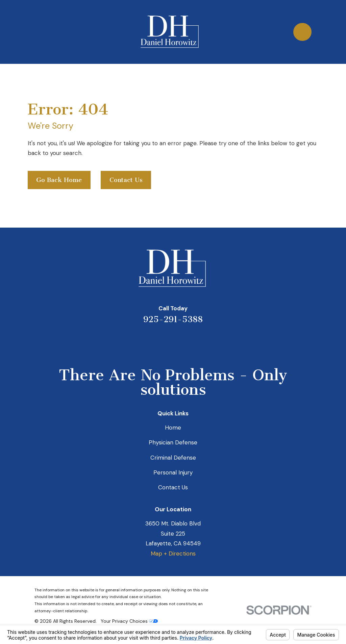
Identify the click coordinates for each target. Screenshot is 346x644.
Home (173, 428)
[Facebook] (200, 342)
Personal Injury (173, 472)
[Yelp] (146, 342)
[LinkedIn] (164, 342)
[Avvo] (182, 342)
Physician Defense (173, 442)
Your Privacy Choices (129, 621)
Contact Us (126, 180)
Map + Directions (173, 553)
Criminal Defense (173, 458)
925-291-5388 (173, 319)
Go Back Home (59, 180)
